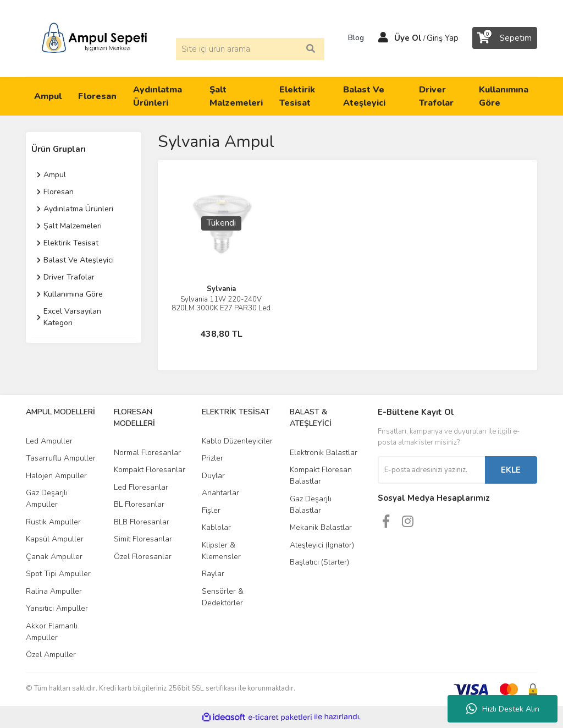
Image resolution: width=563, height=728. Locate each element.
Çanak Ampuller (54, 557)
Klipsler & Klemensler (221, 551)
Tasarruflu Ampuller (61, 458)
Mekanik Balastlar (321, 527)
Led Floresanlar (141, 487)
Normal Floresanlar (147, 453)
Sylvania (221, 289)
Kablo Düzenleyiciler (237, 441)
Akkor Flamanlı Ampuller (52, 632)
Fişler (211, 510)
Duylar (213, 476)
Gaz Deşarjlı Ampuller (47, 499)
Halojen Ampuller (56, 476)
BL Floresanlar (139, 504)
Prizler (212, 458)
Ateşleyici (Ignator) (322, 545)
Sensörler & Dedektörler (223, 597)
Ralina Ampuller (54, 591)
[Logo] (94, 37)
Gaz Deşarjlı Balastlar (311, 505)
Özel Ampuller (51, 655)
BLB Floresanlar (142, 522)
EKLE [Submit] (511, 470)
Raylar (213, 574)
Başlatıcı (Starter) (319, 562)
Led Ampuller (49, 441)
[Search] (250, 49)
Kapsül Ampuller (55, 539)
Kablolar (216, 527)
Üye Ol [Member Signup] (408, 38)
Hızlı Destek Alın (503, 709)
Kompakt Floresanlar (150, 470)
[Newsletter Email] (431, 470)
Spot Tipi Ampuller (58, 574)
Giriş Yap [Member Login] (443, 38)
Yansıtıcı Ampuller (57, 608)
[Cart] (505, 38)
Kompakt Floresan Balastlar (321, 475)
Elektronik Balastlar (324, 453)
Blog (352, 38)
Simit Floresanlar (143, 539)
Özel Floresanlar (143, 557)
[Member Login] (383, 38)
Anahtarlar (220, 493)
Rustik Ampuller (53, 522)
